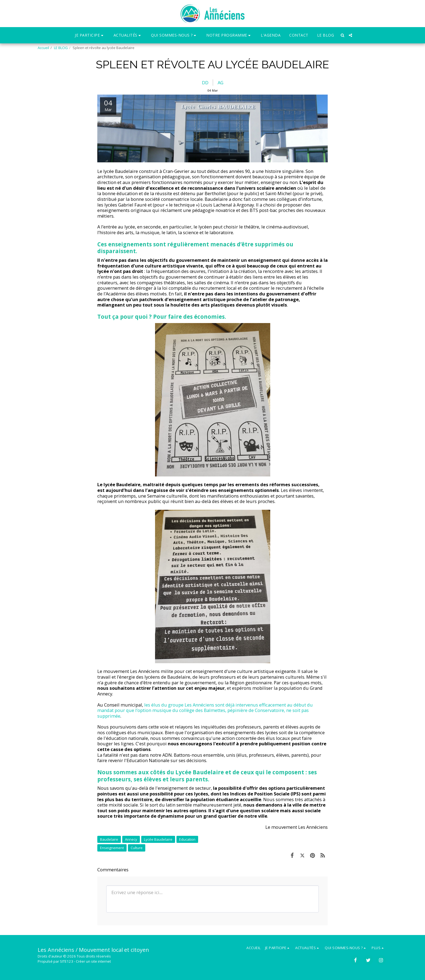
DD (205, 83)
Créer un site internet (93, 961)
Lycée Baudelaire (158, 839)
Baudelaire (109, 839)
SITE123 (67, 961)
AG (220, 83)
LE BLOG (61, 48)
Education (187, 839)
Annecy (131, 839)
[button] (90, 35)
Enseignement (112, 848)
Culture (137, 848)
